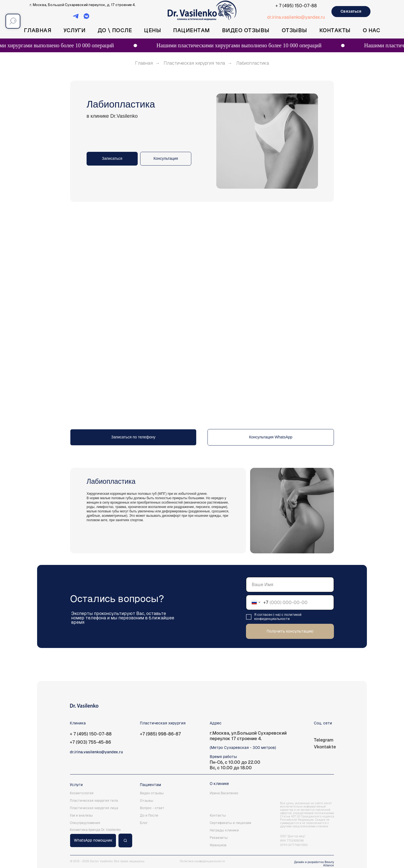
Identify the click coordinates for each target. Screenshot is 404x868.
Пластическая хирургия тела (194, 63)
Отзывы (294, 30)
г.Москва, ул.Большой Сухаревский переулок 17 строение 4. (248, 736)
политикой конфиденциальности (278, 617)
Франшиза (218, 845)
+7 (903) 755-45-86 (90, 742)
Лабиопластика (253, 63)
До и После (149, 815)
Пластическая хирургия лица (94, 808)
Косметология (82, 793)
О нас (372, 30)
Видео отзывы (246, 30)
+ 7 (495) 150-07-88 (296, 6)
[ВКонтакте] (86, 18)
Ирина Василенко (224, 793)
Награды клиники (224, 830)
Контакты (335, 30)
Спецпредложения (85, 823)
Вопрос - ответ (152, 808)
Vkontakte (325, 747)
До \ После (115, 30)
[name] (290, 585)
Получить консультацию (290, 631)
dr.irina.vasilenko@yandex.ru (296, 17)
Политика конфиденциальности (202, 861)
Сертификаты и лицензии (230, 823)
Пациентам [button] (192, 30)
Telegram (324, 740)
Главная (38, 30)
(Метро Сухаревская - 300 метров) (243, 748)
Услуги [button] (74, 30)
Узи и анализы (81, 815)
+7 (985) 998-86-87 (160, 734)
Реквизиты (219, 838)
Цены (153, 30)
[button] (166, 159)
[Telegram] (76, 18)
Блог (144, 823)
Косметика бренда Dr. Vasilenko (95, 830)
